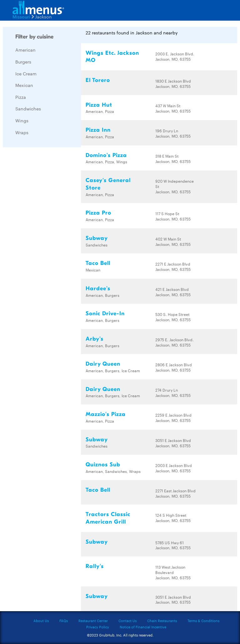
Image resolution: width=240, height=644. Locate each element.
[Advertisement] (50, 246)
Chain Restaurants (162, 621)
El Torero (98, 80)
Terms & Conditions (203, 621)
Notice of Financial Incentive (143, 627)
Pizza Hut (99, 105)
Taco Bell (98, 263)
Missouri (21, 17)
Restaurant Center (93, 621)
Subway (97, 238)
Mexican (24, 85)
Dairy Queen (103, 364)
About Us (41, 621)
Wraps (22, 132)
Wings (22, 120)
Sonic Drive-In (105, 314)
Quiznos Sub (103, 465)
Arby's (95, 339)
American (25, 50)
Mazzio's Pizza (106, 414)
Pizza (21, 97)
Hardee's (98, 289)
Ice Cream (26, 74)
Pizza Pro (98, 213)
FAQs (64, 621)
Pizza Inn (98, 130)
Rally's (95, 566)
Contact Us (127, 621)
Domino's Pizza (106, 155)
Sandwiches (28, 109)
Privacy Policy (98, 627)
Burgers (23, 62)
